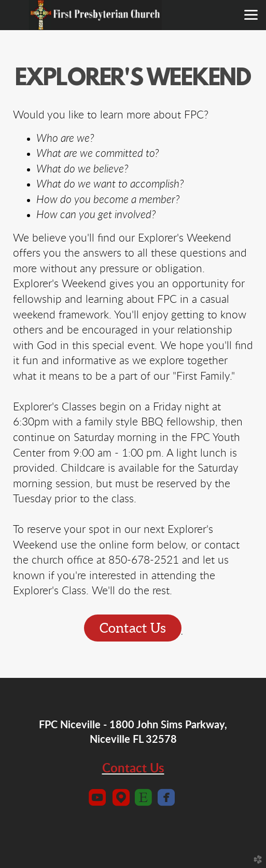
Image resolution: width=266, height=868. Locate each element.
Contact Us (133, 769)
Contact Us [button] (133, 628)
